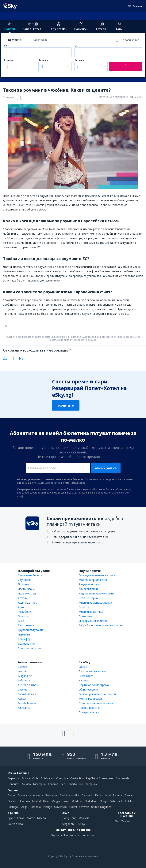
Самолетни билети (30, 575)
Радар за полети (90, 584)
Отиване (9, 60)
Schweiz (84, 807)
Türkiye (81, 824)
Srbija (24, 807)
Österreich (116, 801)
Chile (35, 778)
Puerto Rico (76, 784)
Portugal (13, 807)
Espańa (117, 795)
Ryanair (22, 667)
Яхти (21, 607)
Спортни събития (29, 648)
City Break (24, 580)
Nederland (91, 801)
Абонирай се (106, 468)
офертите (66, 405)
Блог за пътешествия (93, 671)
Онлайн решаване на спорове (98, 694)
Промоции (85, 616)
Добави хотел (130, 40)
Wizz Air (23, 671)
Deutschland (103, 795)
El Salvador (47, 778)
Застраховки (26, 625)
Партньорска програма (94, 685)
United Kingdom (101, 807)
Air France (24, 708)
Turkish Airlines (27, 694)
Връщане (44, 60)
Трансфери (25, 639)
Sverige (47, 807)
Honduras (14, 784)
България (51, 795)
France (129, 795)
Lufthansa (24, 680)
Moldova (77, 801)
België (11, 795)
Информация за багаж (93, 621)
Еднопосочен (41, 40)
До (76, 46)
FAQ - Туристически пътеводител (101, 625)
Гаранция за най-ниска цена (97, 575)
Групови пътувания (31, 630)
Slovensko (60, 807)
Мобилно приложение (93, 580)
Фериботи (24, 612)
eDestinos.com (85, 835)
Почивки (23, 584)
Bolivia (26, 778)
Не (21, 358)
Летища (84, 607)
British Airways (27, 703)
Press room (86, 676)
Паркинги (24, 634)
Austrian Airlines (28, 685)
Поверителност (89, 712)
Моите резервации (91, 699)
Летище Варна (88, 598)
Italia (46, 801)
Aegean (23, 699)
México (26, 784)
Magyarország (60, 801)
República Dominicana (100, 778)
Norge (104, 801)
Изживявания (27, 644)
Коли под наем (28, 603)
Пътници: (79, 60)
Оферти (23, 616)
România (35, 807)
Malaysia (84, 818)
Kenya (21, 818)
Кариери (84, 680)
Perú (63, 784)
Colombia (62, 778)
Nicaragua (39, 784)
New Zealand (123, 821)
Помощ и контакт (90, 708)
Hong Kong (69, 818)
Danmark (87, 795)
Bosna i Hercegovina (30, 795)
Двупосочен (15, 40)
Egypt (11, 818)
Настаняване (26, 589)
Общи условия (88, 689)
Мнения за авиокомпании (95, 603)
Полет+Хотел (27, 593)
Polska (129, 801)
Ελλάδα (12, 801)
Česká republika (69, 795)
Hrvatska (24, 801)
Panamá (53, 784)
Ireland (36, 801)
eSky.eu (54, 835)
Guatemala (122, 778)
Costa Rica (77, 778)
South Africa (15, 824)
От (5, 46)
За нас (83, 667)
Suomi (73, 807)
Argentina (14, 778)
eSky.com (67, 835)
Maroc (31, 818)
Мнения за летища (91, 612)
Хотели (23, 598)
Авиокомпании (88, 589)
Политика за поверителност (97, 703)
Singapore (69, 824)
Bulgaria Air (25, 676)
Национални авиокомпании (96, 593)
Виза (21, 621)
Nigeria (41, 818)
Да (5, 358)
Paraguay (91, 784)
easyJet (22, 689)
